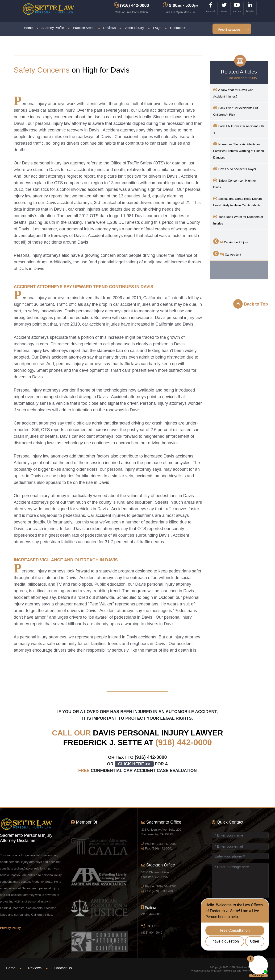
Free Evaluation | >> (234, 30)
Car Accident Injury (230, 241)
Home (28, 28)
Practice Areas (81, 28)
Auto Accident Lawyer (235, 169)
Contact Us (176, 28)
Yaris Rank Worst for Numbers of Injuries (238, 220)
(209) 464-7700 (166, 886)
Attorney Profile (50, 28)
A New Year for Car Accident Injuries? (233, 93)
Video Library (132, 28)
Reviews (107, 28)
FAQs (155, 28)
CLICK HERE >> (134, 764)
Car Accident (227, 253)
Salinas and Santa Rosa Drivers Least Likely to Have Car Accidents (237, 202)
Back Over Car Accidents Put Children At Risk (235, 111)
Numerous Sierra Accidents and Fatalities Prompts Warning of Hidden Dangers (239, 150)
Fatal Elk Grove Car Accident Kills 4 (239, 129)
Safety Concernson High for (235, 183)
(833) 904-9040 (152, 933)
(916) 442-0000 (184, 742)
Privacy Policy (10, 928)
